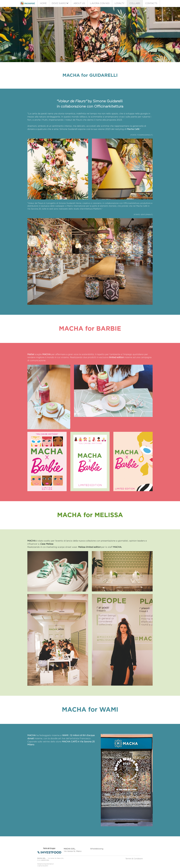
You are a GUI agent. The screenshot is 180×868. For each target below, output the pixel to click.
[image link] (27, 3)
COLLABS (135, 3)
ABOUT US (79, 3)
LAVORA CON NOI (100, 3)
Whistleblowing (98, 840)
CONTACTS (151, 3)
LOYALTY (119, 3)
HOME (43, 3)
